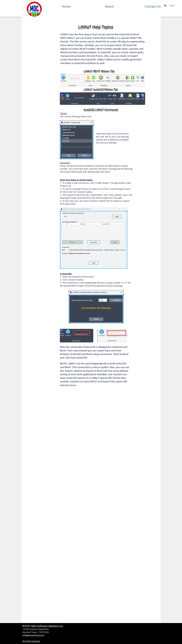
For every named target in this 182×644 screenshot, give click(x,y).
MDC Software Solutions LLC (47, 626)
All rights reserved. (31, 641)
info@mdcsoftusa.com (33, 635)
